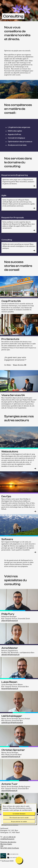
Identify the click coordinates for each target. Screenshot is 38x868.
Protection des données (8, 842)
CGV (2, 846)
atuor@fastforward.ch (9, 791)
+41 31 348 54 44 (9, 837)
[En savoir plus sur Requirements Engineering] (34, 186)
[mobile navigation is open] (19, 860)
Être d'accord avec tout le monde (19, 818)
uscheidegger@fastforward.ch (12, 723)
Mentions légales (6, 844)
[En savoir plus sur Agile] (34, 208)
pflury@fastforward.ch (10, 621)
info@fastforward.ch (7, 839)
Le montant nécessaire (19, 814)
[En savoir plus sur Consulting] (34, 251)
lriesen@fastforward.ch (10, 689)
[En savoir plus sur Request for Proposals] (34, 230)
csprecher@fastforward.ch (11, 757)
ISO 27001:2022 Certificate (10, 848)
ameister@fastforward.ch (10, 655)
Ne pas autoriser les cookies (19, 822)
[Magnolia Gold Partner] (19, 856)
